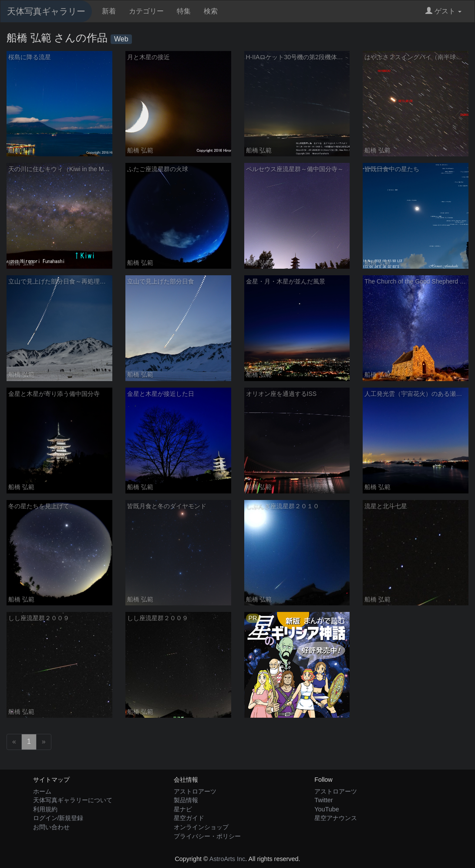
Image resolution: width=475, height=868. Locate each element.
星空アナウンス (336, 818)
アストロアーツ (195, 791)
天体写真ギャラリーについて (73, 800)
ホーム (42, 791)
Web (121, 39)
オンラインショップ (201, 827)
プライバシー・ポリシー (207, 836)
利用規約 (45, 809)
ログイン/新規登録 (58, 818)
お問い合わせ (51, 827)
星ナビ (183, 809)
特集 (184, 11)
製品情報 (186, 800)
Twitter (323, 800)
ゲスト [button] (443, 11)
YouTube (327, 809)
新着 (109, 11)
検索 (211, 11)
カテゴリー (146, 11)
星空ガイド (189, 818)
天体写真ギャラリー (46, 11)
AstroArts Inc (227, 859)
